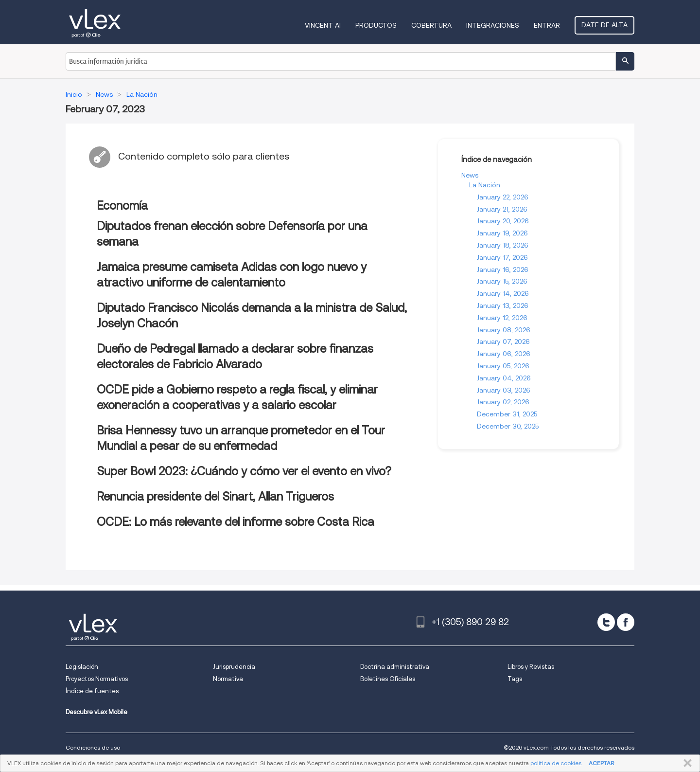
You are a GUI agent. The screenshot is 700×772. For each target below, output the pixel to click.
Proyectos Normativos (97, 679)
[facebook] (626, 622)
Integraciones (493, 25)
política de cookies (556, 763)
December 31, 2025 (507, 414)
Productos (376, 25)
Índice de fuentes (92, 691)
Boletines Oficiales (388, 679)
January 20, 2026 (503, 221)
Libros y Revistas (531, 667)
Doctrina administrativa (395, 667)
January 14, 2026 (503, 293)
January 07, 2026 (503, 341)
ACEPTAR (601, 763)
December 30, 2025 (508, 426)
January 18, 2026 (503, 245)
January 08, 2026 (504, 330)
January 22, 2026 (503, 197)
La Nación (485, 185)
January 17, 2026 (502, 257)
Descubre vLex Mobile (96, 712)
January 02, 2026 (503, 402)
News (470, 175)
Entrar (547, 25)
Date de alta (604, 25)
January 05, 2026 (503, 366)
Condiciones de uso (93, 747)
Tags (515, 679)
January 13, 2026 (503, 305)
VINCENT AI (323, 25)
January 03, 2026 (504, 390)
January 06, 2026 (504, 354)
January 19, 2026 (502, 233)
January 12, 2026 (502, 318)
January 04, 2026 (504, 378)
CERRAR (686, 763)
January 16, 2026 (503, 269)
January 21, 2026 (502, 209)
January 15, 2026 (502, 281)
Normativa (228, 679)
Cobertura (431, 25)
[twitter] (606, 622)
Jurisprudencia (234, 667)
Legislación (82, 667)
